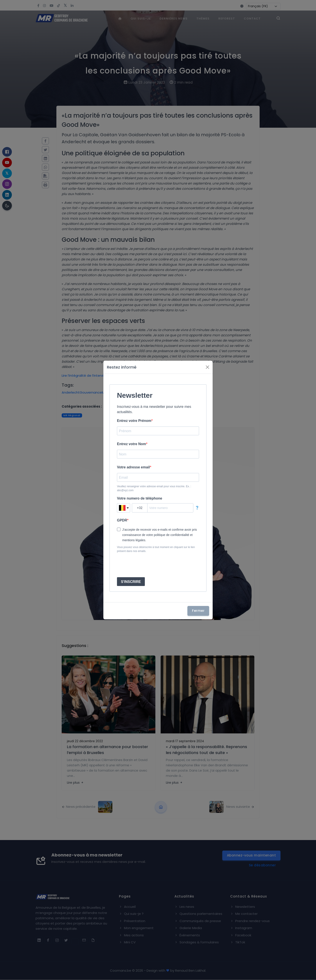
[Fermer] (207, 367)
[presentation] (150, 565)
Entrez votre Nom (131, 444)
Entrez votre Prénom (134, 421)
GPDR (122, 520)
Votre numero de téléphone (140, 498)
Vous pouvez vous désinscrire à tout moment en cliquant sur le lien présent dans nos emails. (156, 549)
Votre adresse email (133, 467)
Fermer (198, 611)
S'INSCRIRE (131, 582)
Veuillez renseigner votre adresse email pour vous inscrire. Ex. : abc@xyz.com (154, 488)
